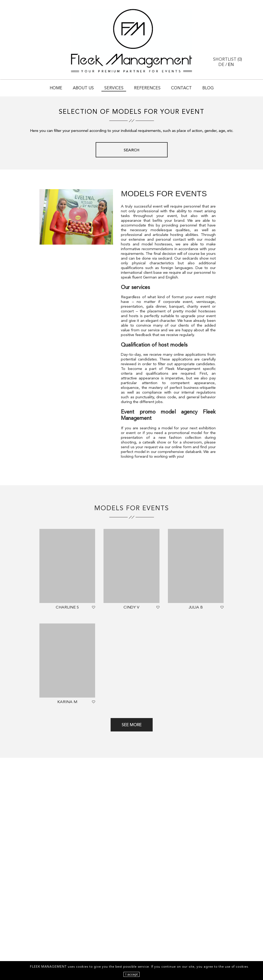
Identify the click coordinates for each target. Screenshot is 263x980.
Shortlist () (228, 60)
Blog (208, 88)
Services (114, 88)
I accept (131, 974)
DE (221, 65)
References (147, 88)
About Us (83, 88)
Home (56, 88)
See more (132, 725)
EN (231, 65)
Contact (181, 88)
